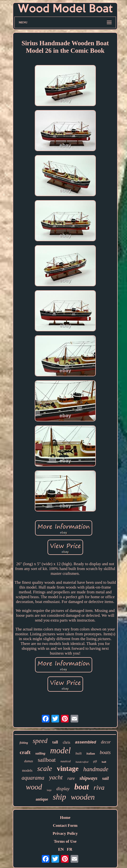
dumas (29, 761)
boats (105, 752)
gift (95, 761)
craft (25, 752)
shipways (88, 778)
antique (42, 799)
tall (55, 742)
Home (65, 818)
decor (106, 742)
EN (61, 849)
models (27, 770)
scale (45, 768)
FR (70, 849)
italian (91, 753)
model (60, 751)
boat (82, 787)
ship (59, 797)
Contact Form (65, 825)
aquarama (33, 778)
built (79, 753)
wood (34, 787)
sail (106, 778)
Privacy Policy (65, 833)
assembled (86, 742)
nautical (66, 761)
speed (40, 741)
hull (104, 762)
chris (66, 742)
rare (71, 778)
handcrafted (82, 762)
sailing (40, 753)
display (63, 789)
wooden (83, 797)
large (49, 790)
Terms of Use (65, 841)
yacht (56, 777)
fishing (24, 743)
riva (99, 787)
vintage (68, 769)
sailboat (47, 760)
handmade (96, 769)
